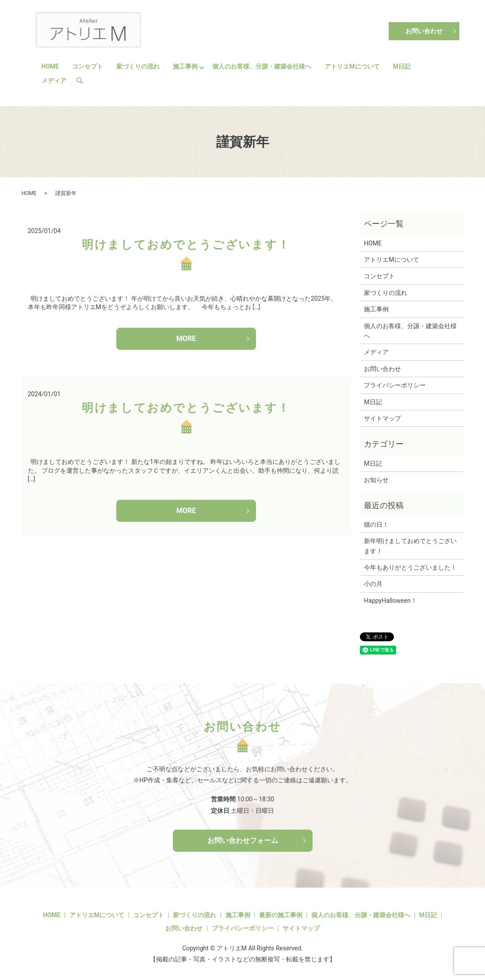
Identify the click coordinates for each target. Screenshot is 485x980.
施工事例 (185, 66)
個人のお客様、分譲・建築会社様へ (262, 66)
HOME (50, 66)
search (83, 80)
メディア (54, 80)
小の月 (373, 584)
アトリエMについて (352, 66)
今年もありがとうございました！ (410, 567)
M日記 (402, 66)
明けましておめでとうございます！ (186, 245)
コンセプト (88, 66)
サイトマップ (382, 418)
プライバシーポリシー (395, 385)
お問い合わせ (424, 31)
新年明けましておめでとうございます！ (410, 546)
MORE (186, 339)
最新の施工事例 (281, 915)
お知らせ (376, 480)
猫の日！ (376, 524)
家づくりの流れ (138, 66)
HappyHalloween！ (390, 601)
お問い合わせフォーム (243, 840)
